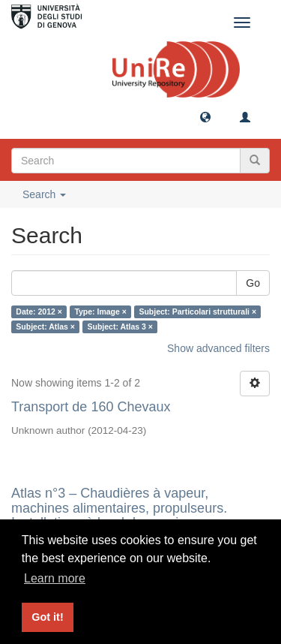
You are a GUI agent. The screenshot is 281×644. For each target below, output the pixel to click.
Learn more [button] (55, 578)
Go (253, 283)
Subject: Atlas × (45, 327)
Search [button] (44, 194)
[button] (205, 116)
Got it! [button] (47, 617)
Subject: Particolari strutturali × (197, 311)
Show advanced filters (218, 348)
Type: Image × (100, 311)
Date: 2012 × (39, 311)
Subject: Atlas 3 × (120, 327)
